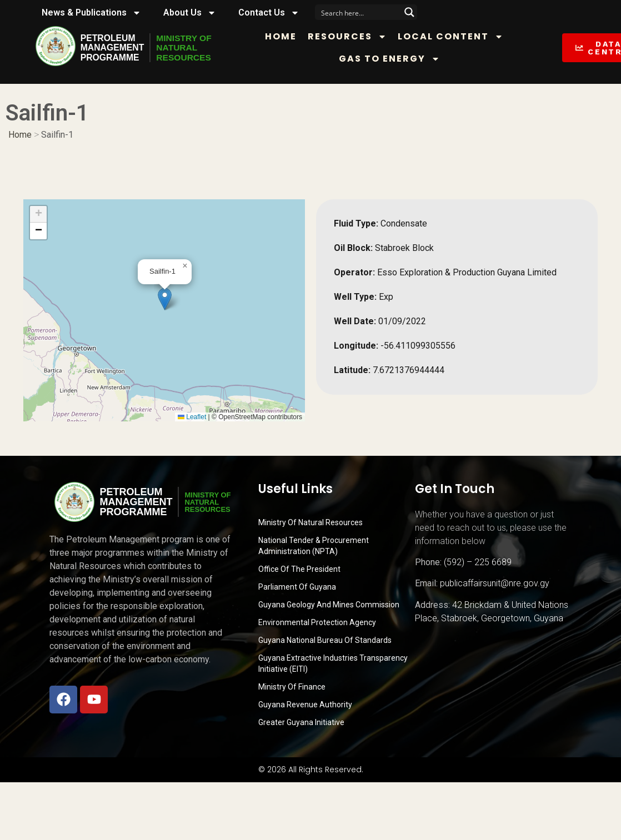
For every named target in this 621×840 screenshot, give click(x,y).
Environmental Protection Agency (317, 622)
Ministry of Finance (292, 687)
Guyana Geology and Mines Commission (329, 605)
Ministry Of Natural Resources (310, 522)
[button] (165, 299)
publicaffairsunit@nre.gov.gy (495, 583)
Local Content (453, 37)
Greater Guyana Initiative (301, 722)
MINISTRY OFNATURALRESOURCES (186, 48)
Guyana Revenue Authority (305, 705)
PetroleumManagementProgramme (113, 48)
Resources (349, 37)
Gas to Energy (392, 59)
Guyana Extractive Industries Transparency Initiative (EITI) (333, 663)
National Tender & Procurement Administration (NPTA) (314, 546)
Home (283, 36)
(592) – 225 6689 (478, 562)
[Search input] (359, 12)
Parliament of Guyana (297, 587)
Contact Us (269, 13)
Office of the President (299, 569)
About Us (190, 13)
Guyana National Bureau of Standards (325, 640)
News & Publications (91, 13)
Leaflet (192, 417)
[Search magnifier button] (409, 12)
